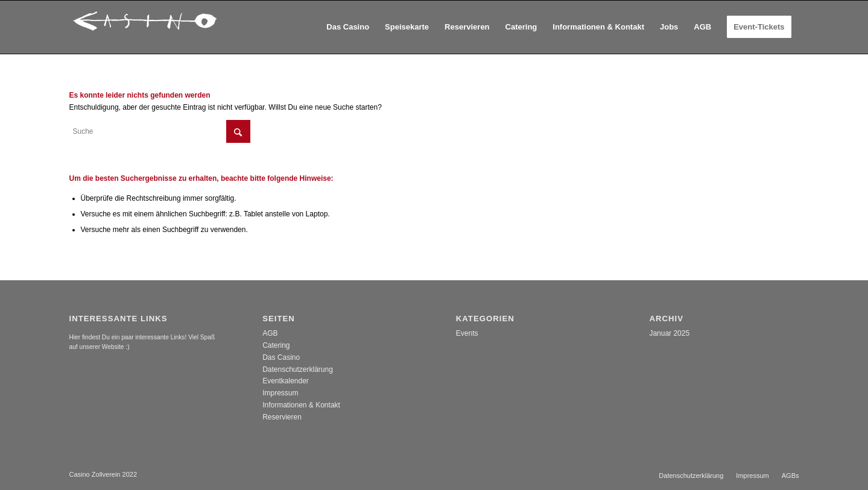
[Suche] (160, 131)
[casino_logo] (145, 27)
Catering (276, 345)
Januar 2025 (669, 333)
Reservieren (282, 417)
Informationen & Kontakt (301, 405)
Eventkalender (286, 381)
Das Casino (281, 357)
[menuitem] (348, 27)
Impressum (280, 393)
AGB (270, 333)
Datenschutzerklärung (298, 369)
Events (467, 333)
